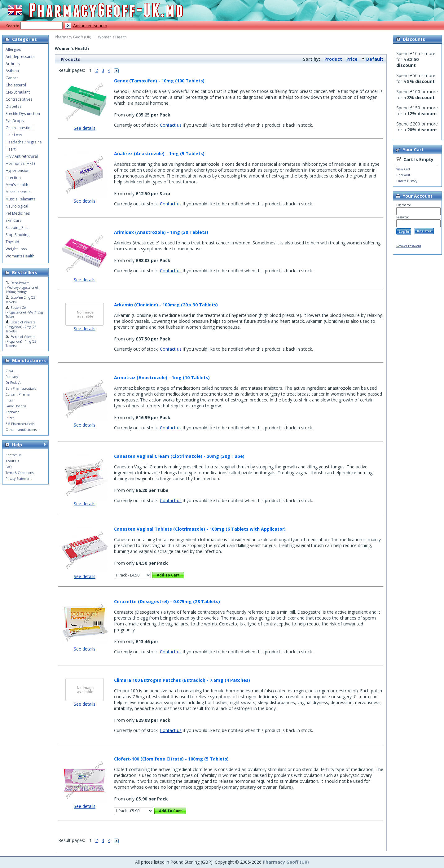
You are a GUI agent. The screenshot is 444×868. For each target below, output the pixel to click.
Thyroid (12, 242)
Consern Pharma (18, 394)
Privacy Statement (19, 479)
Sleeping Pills (17, 228)
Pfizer (10, 418)
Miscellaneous (18, 192)
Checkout (403, 175)
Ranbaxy (12, 377)
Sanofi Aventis (16, 406)
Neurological (17, 206)
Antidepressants (20, 57)
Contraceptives (19, 99)
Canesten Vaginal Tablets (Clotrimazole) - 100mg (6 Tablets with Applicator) (200, 529)
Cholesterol (16, 85)
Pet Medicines (18, 213)
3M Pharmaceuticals (20, 424)
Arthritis (13, 64)
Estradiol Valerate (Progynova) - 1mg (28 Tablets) (21, 341)
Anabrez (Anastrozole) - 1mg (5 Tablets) (159, 153)
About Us (12, 461)
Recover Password (409, 246)
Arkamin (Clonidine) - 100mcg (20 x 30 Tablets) (166, 305)
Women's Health (20, 256)
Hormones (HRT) (20, 163)
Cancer (12, 78)
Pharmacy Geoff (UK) (73, 37)
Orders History (407, 181)
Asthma (12, 71)
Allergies (13, 49)
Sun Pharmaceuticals (21, 388)
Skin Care (14, 220)
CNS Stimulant (18, 92)
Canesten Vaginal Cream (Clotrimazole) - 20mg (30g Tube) (179, 456)
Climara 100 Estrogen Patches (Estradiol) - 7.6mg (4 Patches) (182, 680)
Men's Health (17, 185)
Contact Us (13, 455)
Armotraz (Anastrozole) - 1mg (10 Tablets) (162, 377)
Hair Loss (14, 135)
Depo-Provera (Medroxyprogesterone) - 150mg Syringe (23, 287)
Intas (9, 400)
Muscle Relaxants (20, 199)
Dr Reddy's (13, 383)
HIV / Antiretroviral (22, 156)
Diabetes (13, 106)
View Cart (403, 169)
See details (85, 128)
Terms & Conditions (20, 473)
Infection (13, 178)
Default (375, 59)
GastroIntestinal (20, 128)
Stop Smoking (18, 235)
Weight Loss (16, 249)
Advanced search (90, 26)
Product (333, 59)
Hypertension (18, 171)
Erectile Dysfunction (23, 114)
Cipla (9, 371)
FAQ (9, 467)
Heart (11, 149)
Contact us (171, 125)
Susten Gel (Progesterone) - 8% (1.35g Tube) (24, 312)
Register (424, 231)
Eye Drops (15, 121)
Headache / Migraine (24, 142)
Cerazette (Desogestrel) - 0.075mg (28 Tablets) (167, 601)
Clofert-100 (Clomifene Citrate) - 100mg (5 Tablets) (171, 759)
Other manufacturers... (22, 430)
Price (352, 59)
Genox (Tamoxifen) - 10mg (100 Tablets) (159, 81)
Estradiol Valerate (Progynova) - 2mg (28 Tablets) (21, 327)
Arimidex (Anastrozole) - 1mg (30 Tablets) (161, 232)
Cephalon (13, 412)
